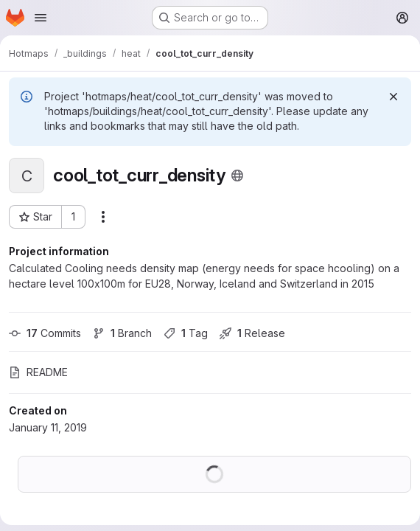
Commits (45, 333)
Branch (122, 333)
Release (252, 333)
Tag (186, 333)
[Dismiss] (393, 97)
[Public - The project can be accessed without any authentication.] (237, 176)
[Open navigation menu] (41, 18)
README (38, 372)
